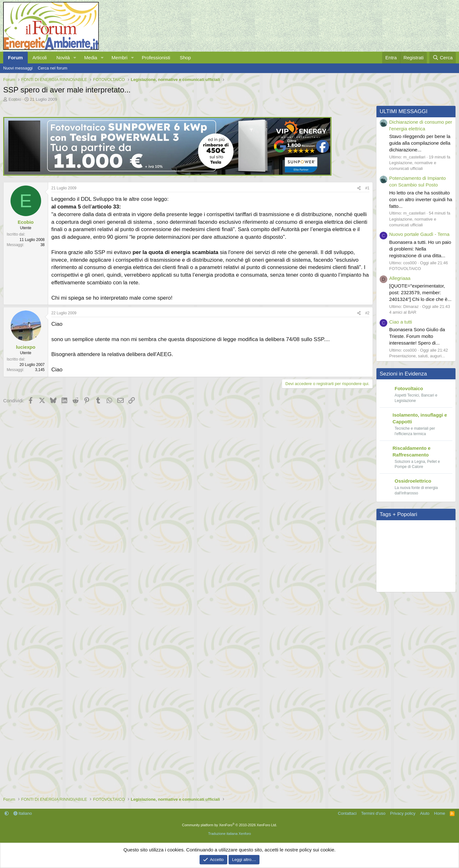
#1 (367, 188)
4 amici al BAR (403, 312)
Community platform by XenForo (229, 825)
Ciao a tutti (401, 322)
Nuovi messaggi (18, 68)
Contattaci (347, 813)
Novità (63, 58)
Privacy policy (403, 813)
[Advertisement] (186, 457)
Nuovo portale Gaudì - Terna (419, 234)
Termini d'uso (373, 813)
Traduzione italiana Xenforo (229, 834)
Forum (15, 58)
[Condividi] (359, 188)
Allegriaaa (400, 278)
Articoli (40, 58)
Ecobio (15, 99)
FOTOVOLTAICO (405, 269)
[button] (75, 58)
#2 (367, 313)
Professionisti (156, 58)
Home (440, 813)
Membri (120, 58)
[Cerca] (443, 58)
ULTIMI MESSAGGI (404, 111)
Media (91, 58)
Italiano (23, 813)
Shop (185, 58)
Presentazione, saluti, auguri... (417, 356)
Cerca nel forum (53, 68)
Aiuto (425, 813)
